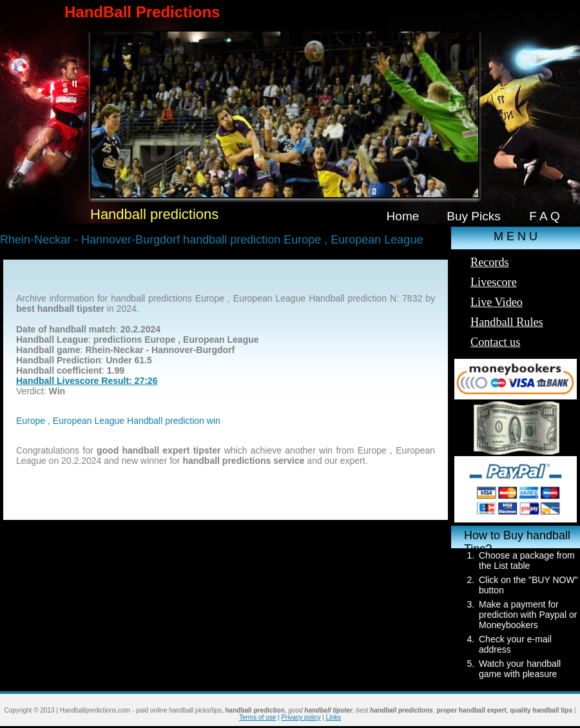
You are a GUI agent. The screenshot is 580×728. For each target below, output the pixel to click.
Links (333, 717)
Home (403, 216)
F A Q (545, 216)
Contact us (495, 342)
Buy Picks (474, 216)
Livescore (494, 282)
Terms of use (257, 717)
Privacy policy (301, 717)
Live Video (497, 302)
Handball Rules (507, 322)
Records (490, 262)
